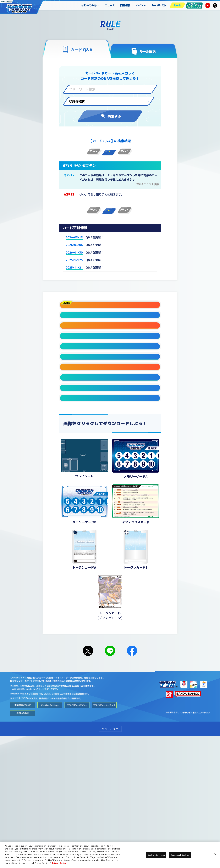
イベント (141, 5)
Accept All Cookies (180, 855)
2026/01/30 (74, 252)
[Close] (215, 854)
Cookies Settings (50, 837)
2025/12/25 (74, 260)
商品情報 (125, 5)
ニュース (110, 5)
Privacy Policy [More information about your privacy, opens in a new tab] (59, 863)
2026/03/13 (74, 237)
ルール (177, 5)
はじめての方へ (90, 5)
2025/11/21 (74, 267)
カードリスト (159, 5)
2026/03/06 (74, 245)
